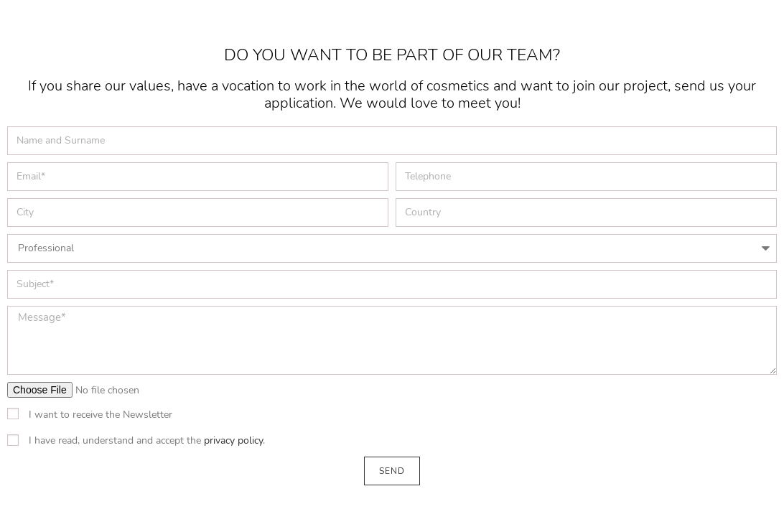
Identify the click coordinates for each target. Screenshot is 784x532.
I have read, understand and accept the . (147, 440)
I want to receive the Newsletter (101, 415)
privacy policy (233, 440)
